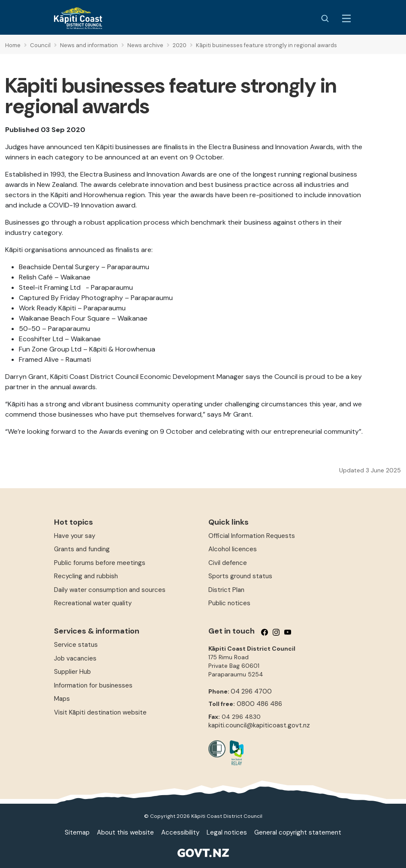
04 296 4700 (251, 691)
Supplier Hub (72, 672)
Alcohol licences (233, 549)
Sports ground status (240, 576)
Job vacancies (75, 658)
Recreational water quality (93, 603)
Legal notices (227, 832)
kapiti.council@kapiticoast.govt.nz (259, 725)
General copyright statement (298, 832)
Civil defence (228, 563)
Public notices (229, 603)
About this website (125, 832)
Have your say (75, 536)
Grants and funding (82, 549)
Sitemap (77, 832)
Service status (76, 645)
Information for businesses (93, 685)
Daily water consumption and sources (110, 590)
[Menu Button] (346, 18)
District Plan (226, 590)
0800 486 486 (259, 704)
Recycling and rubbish (86, 576)
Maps (62, 699)
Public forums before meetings (100, 563)
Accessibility (180, 832)
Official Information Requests (252, 536)
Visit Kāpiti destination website (100, 712)
